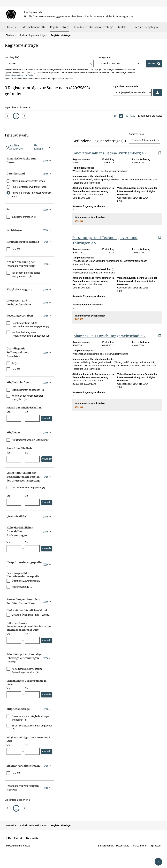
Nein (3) (16, 249)
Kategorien (104, 57)
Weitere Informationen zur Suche (19, 75)
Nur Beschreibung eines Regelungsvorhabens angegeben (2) (30, 334)
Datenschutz (123, 846)
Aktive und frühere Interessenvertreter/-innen (32, 194)
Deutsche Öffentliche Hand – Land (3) (31, 615)
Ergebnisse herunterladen (126, 86)
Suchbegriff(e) (12, 57)
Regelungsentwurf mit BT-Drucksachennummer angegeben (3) (30, 325)
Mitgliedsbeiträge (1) (22, 587)
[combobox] (120, 64)
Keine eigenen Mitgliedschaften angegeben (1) (28, 397)
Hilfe (9, 838)
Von (8, 412)
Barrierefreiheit (106, 846)
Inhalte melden (139, 846)
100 (134, 116)
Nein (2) (16, 369)
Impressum (155, 846)
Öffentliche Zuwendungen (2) (26, 581)
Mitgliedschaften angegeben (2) (28, 390)
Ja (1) (15, 363)
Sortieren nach (136, 134)
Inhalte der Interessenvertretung (93, 29)
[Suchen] (154, 64)
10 (116, 116)
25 (121, 116)
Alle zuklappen (43, 147)
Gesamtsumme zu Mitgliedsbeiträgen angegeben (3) (31, 718)
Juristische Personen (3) (24, 217)
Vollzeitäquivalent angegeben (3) (28, 488)
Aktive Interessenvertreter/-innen (28, 181)
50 (127, 116)
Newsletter (33, 838)
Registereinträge (60, 27)
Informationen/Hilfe (33, 29)
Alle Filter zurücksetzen (14, 147)
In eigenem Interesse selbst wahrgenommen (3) (26, 275)
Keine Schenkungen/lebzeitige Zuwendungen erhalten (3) (27, 671)
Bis (27, 412)
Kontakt (122, 29)
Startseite (11, 29)
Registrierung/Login (146, 29)
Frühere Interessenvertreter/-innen (29, 187)
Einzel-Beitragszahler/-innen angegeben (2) (32, 727)
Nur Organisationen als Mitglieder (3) (30, 440)
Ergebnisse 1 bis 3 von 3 (17, 107)
